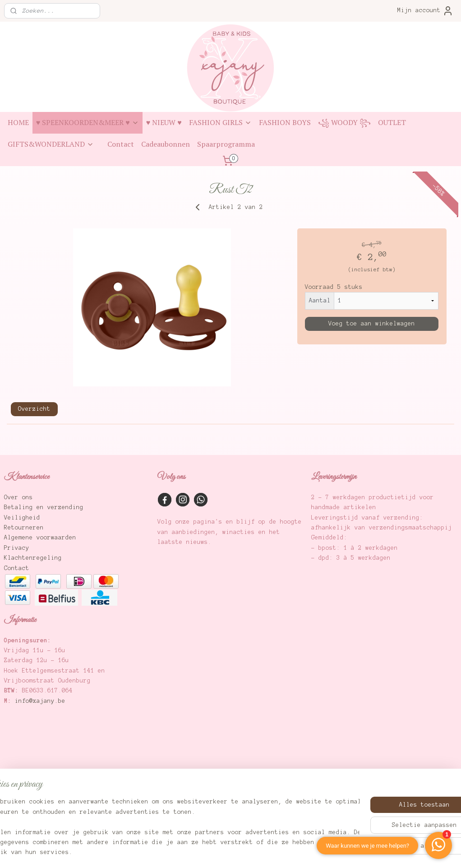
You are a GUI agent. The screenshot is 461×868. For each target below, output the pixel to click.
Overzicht (34, 409)
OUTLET (392, 122)
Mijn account (425, 11)
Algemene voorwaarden (40, 538)
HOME (18, 122)
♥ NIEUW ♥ (164, 122)
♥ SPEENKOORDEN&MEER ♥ (88, 122)
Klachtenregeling (33, 558)
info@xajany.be (40, 701)
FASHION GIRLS (220, 122)
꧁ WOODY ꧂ (344, 122)
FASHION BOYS (285, 122)
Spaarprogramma (226, 144)
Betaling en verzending (44, 507)
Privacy (17, 548)
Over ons (18, 497)
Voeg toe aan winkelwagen (372, 324)
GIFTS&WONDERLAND (51, 144)
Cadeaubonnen (166, 144)
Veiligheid (22, 518)
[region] (171, 822)
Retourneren (24, 528)
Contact (121, 144)
